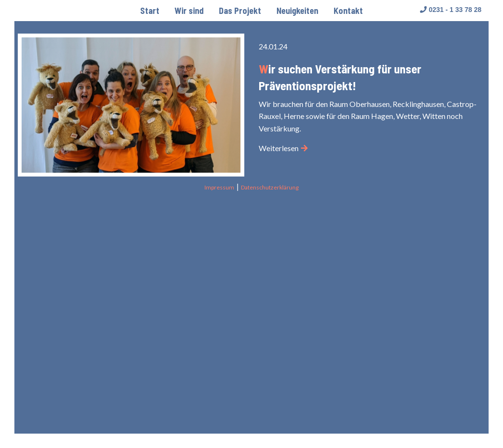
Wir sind (189, 11)
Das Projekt (240, 11)
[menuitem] (150, 11)
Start (150, 11)
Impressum (219, 187)
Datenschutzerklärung (270, 187)
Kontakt (348, 11)
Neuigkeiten (297, 11)
